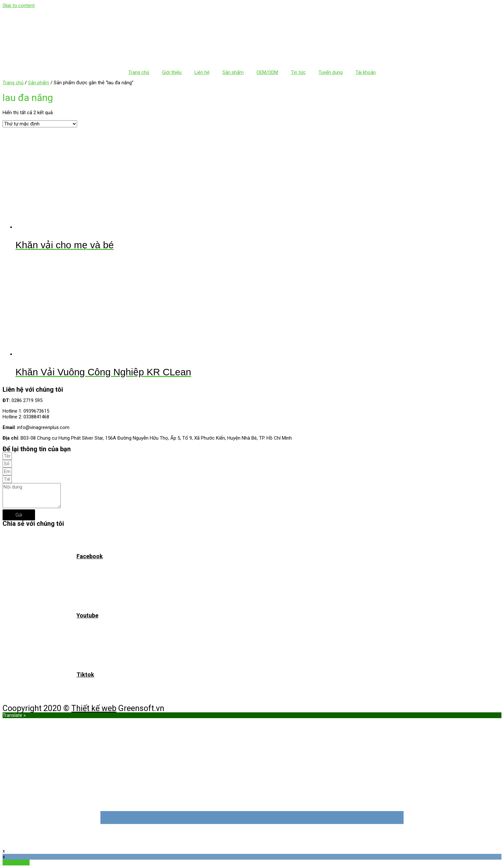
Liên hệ (202, 72)
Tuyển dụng (331, 72)
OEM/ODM (267, 72)
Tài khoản (366, 72)
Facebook (90, 556)
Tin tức (298, 72)
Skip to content (19, 5)
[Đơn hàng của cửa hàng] (40, 124)
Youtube (87, 615)
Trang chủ (139, 72)
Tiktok (85, 675)
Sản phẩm (233, 72)
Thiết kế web (94, 708)
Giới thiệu (172, 72)
